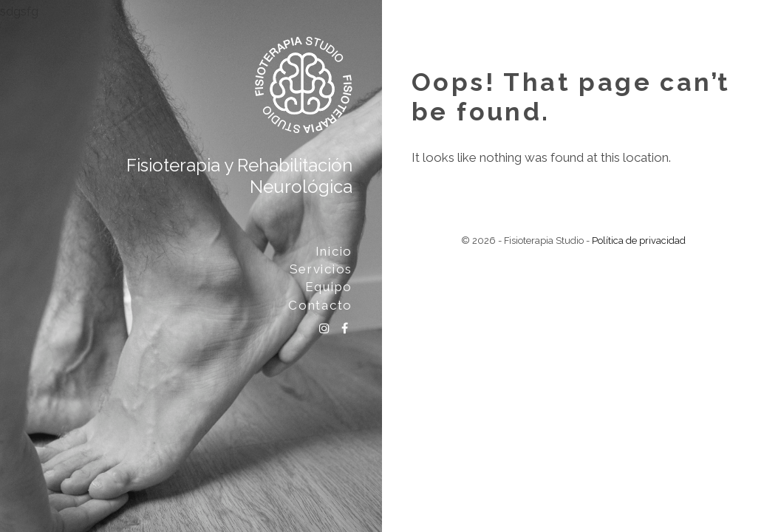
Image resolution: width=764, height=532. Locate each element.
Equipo (329, 287)
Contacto (320, 305)
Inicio (334, 251)
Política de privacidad (639, 241)
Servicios (321, 269)
